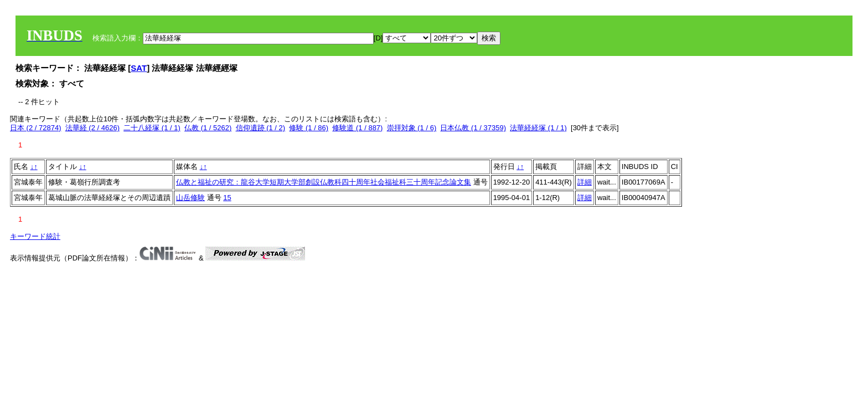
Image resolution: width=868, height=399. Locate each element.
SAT (139, 68)
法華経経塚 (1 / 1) (538, 128)
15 (227, 198)
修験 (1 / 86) (309, 128)
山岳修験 (190, 198)
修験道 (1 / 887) (357, 128)
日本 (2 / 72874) (36, 128)
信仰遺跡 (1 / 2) (261, 128)
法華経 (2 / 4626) (92, 128)
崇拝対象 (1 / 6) (412, 128)
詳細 (585, 182)
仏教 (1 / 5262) (208, 128)
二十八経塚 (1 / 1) (152, 128)
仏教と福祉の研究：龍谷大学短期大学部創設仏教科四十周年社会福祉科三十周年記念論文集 (324, 182)
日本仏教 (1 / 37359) (473, 128)
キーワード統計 (35, 236)
